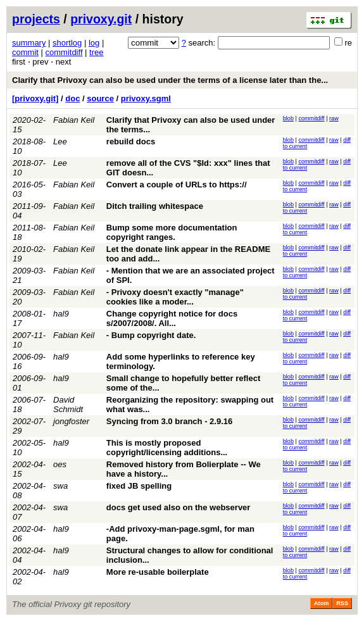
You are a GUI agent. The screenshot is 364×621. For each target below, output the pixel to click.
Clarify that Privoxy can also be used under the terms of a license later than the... (170, 80)
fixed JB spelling (139, 486)
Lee (60, 141)
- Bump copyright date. (151, 335)
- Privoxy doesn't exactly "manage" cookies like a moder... (175, 297)
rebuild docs (131, 141)
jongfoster (71, 421)
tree (96, 52)
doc (72, 98)
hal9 (61, 314)
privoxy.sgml (146, 98)
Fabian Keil (74, 120)
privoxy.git (101, 19)
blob (288, 118)
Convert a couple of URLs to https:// (177, 185)
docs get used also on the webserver (179, 507)
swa (60, 486)
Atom (321, 603)
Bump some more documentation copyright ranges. (172, 232)
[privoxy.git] (35, 98)
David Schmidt (68, 405)
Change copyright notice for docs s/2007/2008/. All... (172, 318)
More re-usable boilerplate (158, 572)
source (100, 98)
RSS (342, 603)
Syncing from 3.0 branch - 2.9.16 (169, 421)
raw (334, 118)
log (94, 43)
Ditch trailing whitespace (155, 206)
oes (60, 464)
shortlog (67, 43)
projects (36, 19)
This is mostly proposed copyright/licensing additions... (167, 448)
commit (25, 52)
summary (29, 43)
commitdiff (64, 52)
